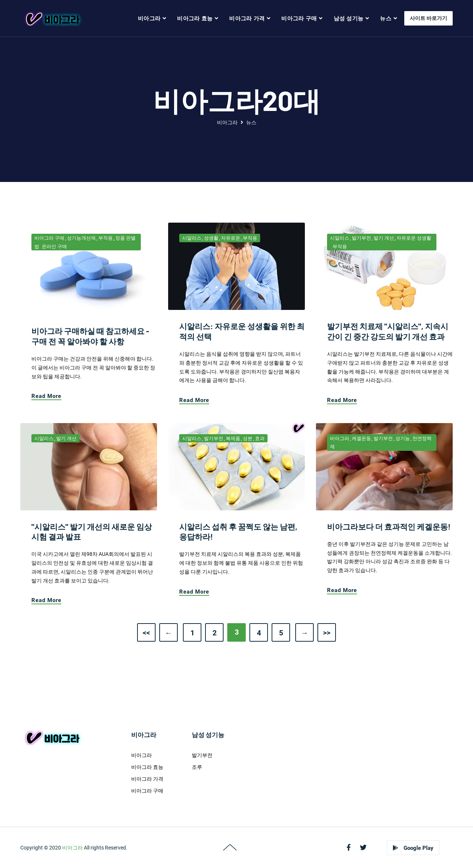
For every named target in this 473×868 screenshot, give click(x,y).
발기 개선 (384, 238)
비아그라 (227, 122)
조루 (197, 767)
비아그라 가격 (147, 779)
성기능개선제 (81, 238)
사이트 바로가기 (428, 18)
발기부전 (361, 238)
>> (327, 633)
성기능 (403, 438)
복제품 (233, 438)
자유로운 (231, 238)
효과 (260, 438)
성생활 (211, 238)
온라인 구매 (54, 246)
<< (146, 633)
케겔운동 (361, 438)
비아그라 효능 (147, 767)
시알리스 (192, 238)
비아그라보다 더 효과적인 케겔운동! (389, 526)
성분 (248, 438)
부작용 (106, 238)
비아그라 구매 (49, 238)
